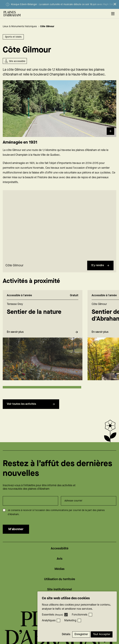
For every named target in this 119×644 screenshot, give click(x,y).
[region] (59, 227)
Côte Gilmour (47, 26)
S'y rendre (100, 268)
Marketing (70, 621)
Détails (66, 634)
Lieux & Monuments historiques (21, 26)
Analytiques (49, 621)
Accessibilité (60, 548)
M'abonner (16, 529)
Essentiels (52, 615)
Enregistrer (81, 634)
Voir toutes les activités (31, 406)
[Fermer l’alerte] (115, 4)
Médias (59, 569)
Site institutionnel (59, 589)
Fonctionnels (80, 615)
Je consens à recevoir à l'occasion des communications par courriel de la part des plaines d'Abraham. (56, 512)
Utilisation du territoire (60, 579)
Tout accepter (102, 634)
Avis (60, 559)
